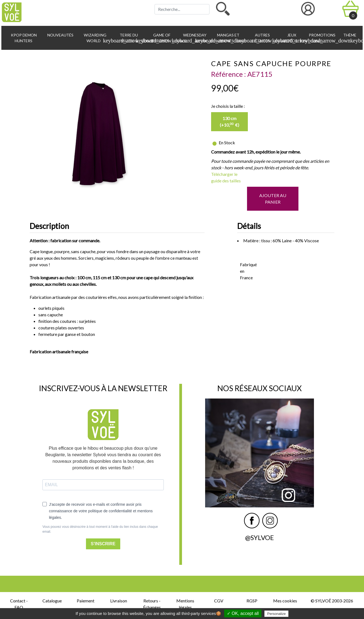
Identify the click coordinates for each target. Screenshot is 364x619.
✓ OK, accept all (243, 613)
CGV (219, 601)
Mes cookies (285, 601)
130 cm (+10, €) (229, 122)
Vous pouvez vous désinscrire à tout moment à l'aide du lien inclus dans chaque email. (100, 529)
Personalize (276, 614)
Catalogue (52, 601)
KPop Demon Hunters (23, 38)
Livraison (119, 601)
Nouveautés (60, 35)
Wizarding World (97, 38)
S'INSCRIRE (103, 544)
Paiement (86, 601)
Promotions (322, 35)
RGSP (252, 601)
